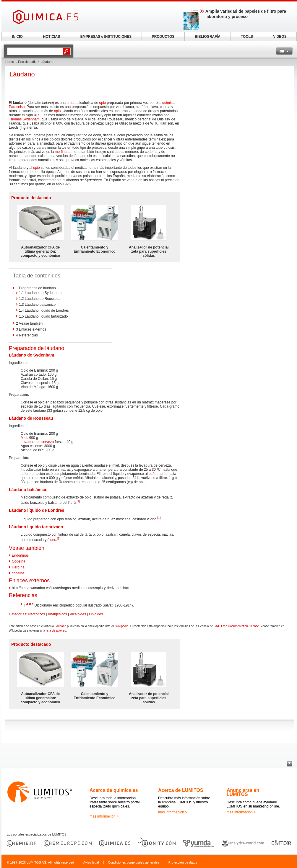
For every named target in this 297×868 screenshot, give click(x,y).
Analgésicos (57, 614)
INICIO (17, 37)
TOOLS (247, 37)
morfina (61, 152)
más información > (104, 816)
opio (103, 103)
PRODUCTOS (163, 37)
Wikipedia (122, 626)
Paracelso (17, 107)
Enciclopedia (27, 62)
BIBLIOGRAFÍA (208, 37)
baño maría (158, 474)
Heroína (18, 567)
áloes (52, 540)
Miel (24, 438)
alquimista (168, 103)
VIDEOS (280, 37)
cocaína (18, 573)
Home (10, 62)
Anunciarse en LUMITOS (243, 792)
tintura (71, 103)
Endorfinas (20, 555)
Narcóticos (36, 614)
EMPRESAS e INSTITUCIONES (106, 37)
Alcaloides (78, 614)
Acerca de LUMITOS (181, 790)
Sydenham (44, 355)
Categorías (18, 614)
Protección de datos (183, 862)
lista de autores (56, 631)
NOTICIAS (52, 37)
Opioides (96, 614)
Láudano (60, 626)
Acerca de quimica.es (114, 790)
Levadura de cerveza (37, 442)
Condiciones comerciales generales (134, 862)
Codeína (18, 561)
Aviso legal (91, 862)
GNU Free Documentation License (236, 626)
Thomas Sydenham (24, 119)
